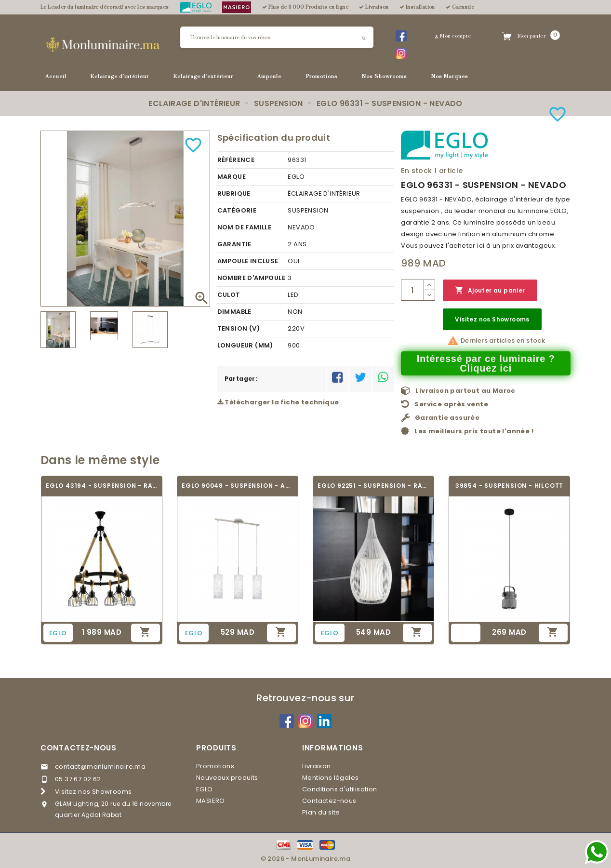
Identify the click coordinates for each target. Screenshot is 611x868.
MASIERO (211, 801)
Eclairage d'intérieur (120, 77)
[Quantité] (412, 290)
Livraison (317, 766)
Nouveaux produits (227, 778)
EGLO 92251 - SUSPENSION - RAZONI (373, 486)
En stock (416, 171)
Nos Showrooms (385, 77)
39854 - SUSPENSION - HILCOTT (509, 486)
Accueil (56, 77)
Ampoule (269, 77)
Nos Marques (450, 77)
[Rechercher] (277, 37)
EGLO (205, 789)
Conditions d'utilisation (340, 789)
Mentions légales (330, 778)
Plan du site (321, 812)
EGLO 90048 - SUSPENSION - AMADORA (238, 486)
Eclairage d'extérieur (203, 77)
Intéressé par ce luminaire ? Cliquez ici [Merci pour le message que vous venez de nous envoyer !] (486, 363)
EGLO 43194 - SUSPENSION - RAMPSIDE (102, 486)
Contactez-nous (79, 748)
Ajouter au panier (490, 290)
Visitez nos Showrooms (492, 319)
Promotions (322, 77)
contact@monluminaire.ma (100, 767)
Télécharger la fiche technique (278, 402)
